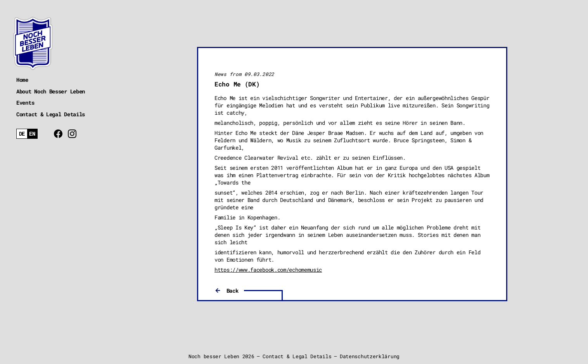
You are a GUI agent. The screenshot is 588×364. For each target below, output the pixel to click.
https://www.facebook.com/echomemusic (268, 270)
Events (25, 103)
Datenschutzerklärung (370, 356)
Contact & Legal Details (51, 114)
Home (22, 80)
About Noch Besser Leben (51, 91)
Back (233, 291)
